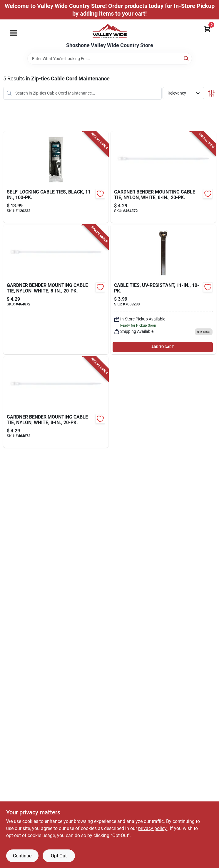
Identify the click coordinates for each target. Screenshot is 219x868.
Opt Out (59, 856)
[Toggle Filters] (212, 93)
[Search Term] (110, 59)
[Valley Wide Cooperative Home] (110, 31)
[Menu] (14, 33)
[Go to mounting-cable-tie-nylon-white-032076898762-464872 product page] (163, 177)
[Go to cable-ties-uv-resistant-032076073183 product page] (163, 290)
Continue (22, 856)
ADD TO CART (163, 347)
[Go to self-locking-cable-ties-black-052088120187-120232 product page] (56, 177)
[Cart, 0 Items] (207, 29)
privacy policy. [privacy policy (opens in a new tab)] (153, 828)
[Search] (187, 58)
